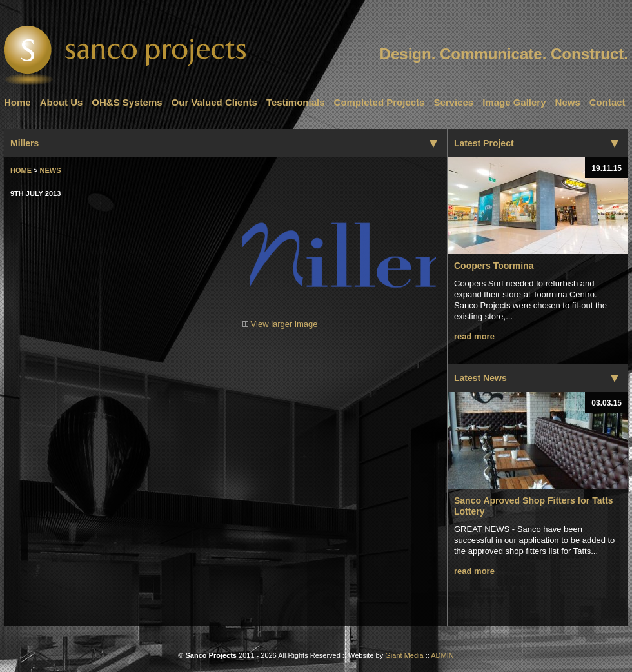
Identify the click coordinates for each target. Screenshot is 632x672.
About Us (62, 102)
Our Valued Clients (214, 102)
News (568, 102)
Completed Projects (380, 102)
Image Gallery (514, 102)
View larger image (339, 320)
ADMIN (442, 655)
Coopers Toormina (494, 266)
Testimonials (296, 102)
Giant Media (404, 655)
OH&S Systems (127, 102)
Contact (607, 102)
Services (453, 102)
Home (17, 102)
